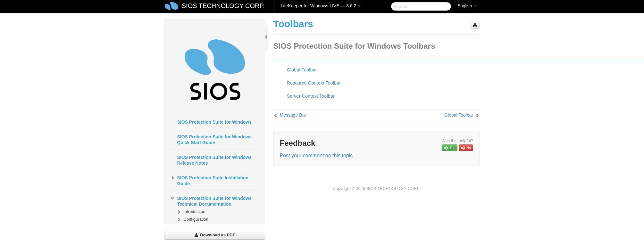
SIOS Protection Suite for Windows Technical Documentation (211, 201)
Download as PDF (215, 235)
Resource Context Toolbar (314, 83)
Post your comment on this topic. (317, 156)
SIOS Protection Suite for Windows (214, 122)
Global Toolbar (302, 70)
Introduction (191, 212)
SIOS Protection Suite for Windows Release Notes (214, 160)
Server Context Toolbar (311, 96)
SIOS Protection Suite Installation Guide (209, 180)
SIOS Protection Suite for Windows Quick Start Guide (214, 140)
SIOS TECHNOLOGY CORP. (223, 6)
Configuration (192, 219)
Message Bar (293, 115)
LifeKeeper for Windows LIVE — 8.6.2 (321, 6)
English (467, 6)
